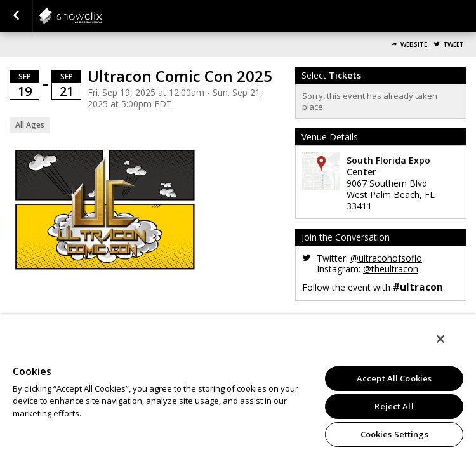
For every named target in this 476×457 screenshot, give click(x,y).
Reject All (394, 406)
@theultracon (391, 269)
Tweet (453, 45)
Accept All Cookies (394, 378)
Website (414, 45)
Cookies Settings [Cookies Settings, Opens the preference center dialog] (394, 434)
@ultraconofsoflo (386, 258)
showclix (102, 16)
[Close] (449, 347)
